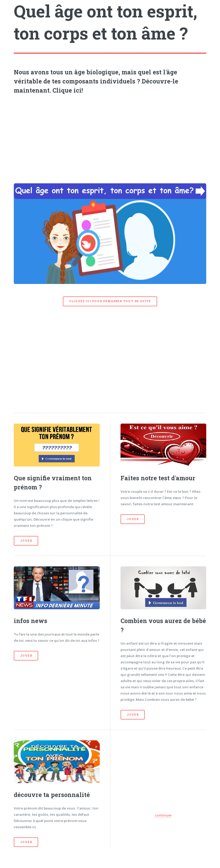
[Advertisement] (110, 137)
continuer (163, 815)
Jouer (26, 541)
